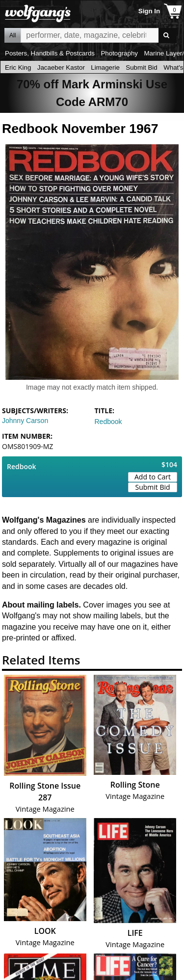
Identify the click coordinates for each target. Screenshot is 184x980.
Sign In (149, 11)
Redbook (108, 422)
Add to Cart (153, 477)
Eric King (18, 67)
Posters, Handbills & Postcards (50, 53)
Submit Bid (141, 67)
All (13, 35)
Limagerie (105, 67)
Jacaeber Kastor (61, 67)
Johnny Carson (25, 421)
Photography (119, 53)
